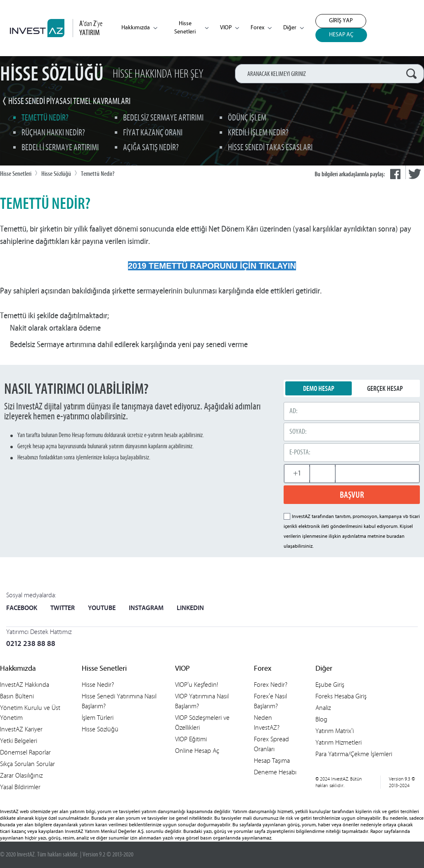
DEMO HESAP (319, 388)
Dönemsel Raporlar (25, 752)
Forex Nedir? (271, 685)
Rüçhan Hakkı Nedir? (53, 133)
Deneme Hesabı (275, 772)
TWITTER (63, 608)
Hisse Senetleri (191, 28)
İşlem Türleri (98, 718)
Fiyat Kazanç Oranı (153, 133)
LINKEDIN (190, 608)
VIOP (230, 28)
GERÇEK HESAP (385, 388)
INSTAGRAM (146, 608)
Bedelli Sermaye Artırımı (60, 148)
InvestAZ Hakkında (25, 685)
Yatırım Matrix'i (335, 731)
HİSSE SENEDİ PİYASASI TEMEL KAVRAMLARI (69, 102)
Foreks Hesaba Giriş (341, 696)
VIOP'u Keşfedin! (197, 685)
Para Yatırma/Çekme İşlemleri (354, 754)
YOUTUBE (102, 608)
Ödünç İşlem (247, 118)
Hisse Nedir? (98, 685)
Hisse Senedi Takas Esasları (270, 148)
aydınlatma (354, 537)
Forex (261, 28)
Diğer (294, 28)
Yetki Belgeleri (19, 741)
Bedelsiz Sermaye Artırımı (163, 118)
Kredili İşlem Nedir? (258, 133)
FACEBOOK (22, 608)
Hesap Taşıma (272, 760)
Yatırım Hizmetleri (339, 742)
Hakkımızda (139, 28)
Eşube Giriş (330, 685)
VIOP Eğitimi (191, 739)
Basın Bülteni (17, 696)
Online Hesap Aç (197, 751)
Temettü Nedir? (45, 118)
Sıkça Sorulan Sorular (27, 764)
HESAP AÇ (341, 35)
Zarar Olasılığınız (21, 775)
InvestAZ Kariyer (21, 729)
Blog (321, 719)
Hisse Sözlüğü (100, 729)
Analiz (323, 708)
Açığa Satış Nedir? (151, 148)
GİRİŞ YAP (341, 21)
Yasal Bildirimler (20, 787)
